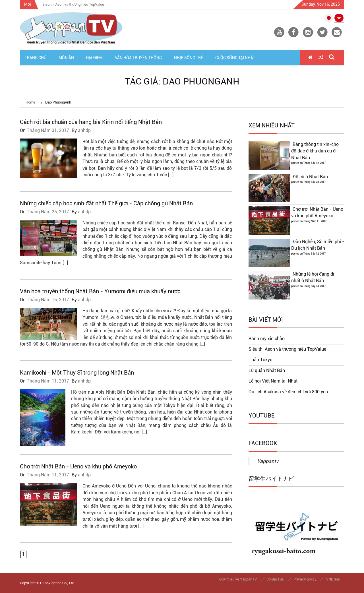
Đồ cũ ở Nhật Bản (310, 177)
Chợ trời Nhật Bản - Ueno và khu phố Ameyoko (78, 466)
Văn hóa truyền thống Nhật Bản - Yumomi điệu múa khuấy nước (100, 291)
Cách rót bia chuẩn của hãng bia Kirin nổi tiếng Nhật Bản (91, 122)
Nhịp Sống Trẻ (189, 58)
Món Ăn (66, 58)
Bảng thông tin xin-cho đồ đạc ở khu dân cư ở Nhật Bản (315, 151)
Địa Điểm (94, 58)
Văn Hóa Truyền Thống (138, 58)
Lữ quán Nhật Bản (267, 371)
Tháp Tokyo (260, 360)
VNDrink (333, 579)
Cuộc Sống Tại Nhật (235, 58)
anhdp (84, 131)
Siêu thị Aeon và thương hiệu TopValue (287, 349)
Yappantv (268, 461)
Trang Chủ (36, 58)
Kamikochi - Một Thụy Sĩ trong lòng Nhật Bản (77, 373)
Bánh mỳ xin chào (267, 339)
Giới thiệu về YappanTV (238, 579)
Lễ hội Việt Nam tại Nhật (273, 381)
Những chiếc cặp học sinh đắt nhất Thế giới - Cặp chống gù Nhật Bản (106, 203)
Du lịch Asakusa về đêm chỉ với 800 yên (288, 392)
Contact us (275, 579)
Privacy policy (305, 579)
